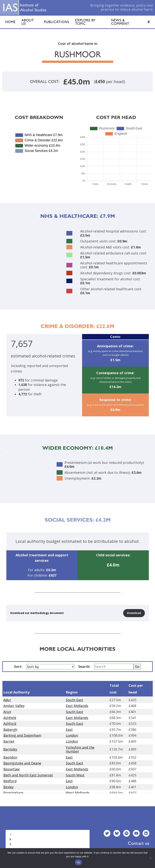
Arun (7, 712)
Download (134, 613)
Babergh (10, 730)
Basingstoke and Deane (22, 763)
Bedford (10, 781)
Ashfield (10, 718)
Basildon (10, 757)
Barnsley (10, 749)
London (72, 735)
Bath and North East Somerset (28, 775)
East (69, 730)
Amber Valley (14, 706)
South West (75, 775)
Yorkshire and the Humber (80, 749)
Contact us (139, 843)
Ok (78, 862)
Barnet (9, 741)
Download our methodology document (37, 613)
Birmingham (13, 793)
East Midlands (77, 706)
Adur (7, 700)
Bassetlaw (12, 769)
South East (75, 700)
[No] (150, 858)
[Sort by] (50, 667)
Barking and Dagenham (22, 735)
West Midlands (78, 793)
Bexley (9, 787)
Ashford (10, 724)
